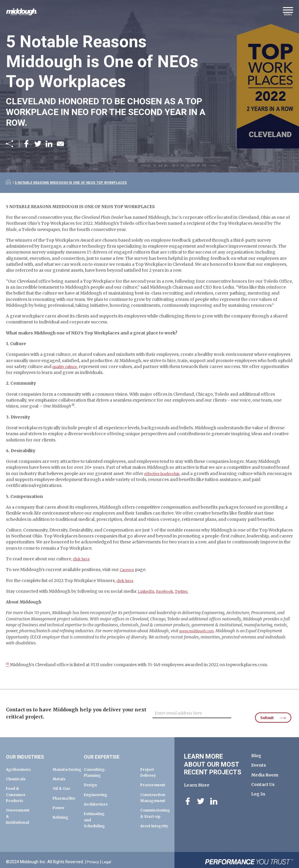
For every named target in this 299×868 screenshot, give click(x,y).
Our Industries (31, 750)
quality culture (67, 375)
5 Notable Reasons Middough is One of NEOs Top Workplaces (79, 182)
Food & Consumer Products (17, 788)
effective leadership (165, 482)
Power (60, 807)
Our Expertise (107, 750)
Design (92, 778)
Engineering (97, 788)
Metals (60, 772)
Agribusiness (20, 762)
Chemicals (17, 772)
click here (83, 567)
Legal (108, 858)
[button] (288, 13)
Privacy (94, 858)
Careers (128, 578)
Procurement (155, 778)
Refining (62, 817)
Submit (264, 710)
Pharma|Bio (66, 798)
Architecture (97, 798)
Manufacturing (69, 762)
